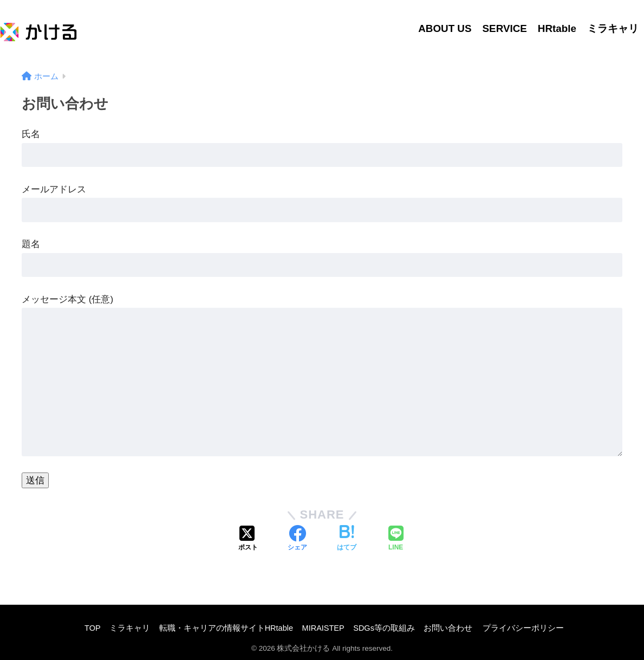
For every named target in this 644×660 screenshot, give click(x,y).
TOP (93, 628)
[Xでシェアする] (248, 539)
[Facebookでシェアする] (297, 539)
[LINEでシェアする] (396, 539)
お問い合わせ (448, 628)
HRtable (557, 28)
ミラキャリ (613, 28)
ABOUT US (445, 28)
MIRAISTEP (323, 628)
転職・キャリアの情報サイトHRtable (226, 628)
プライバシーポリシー (523, 628)
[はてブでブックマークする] (347, 539)
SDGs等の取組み (384, 628)
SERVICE (505, 28)
